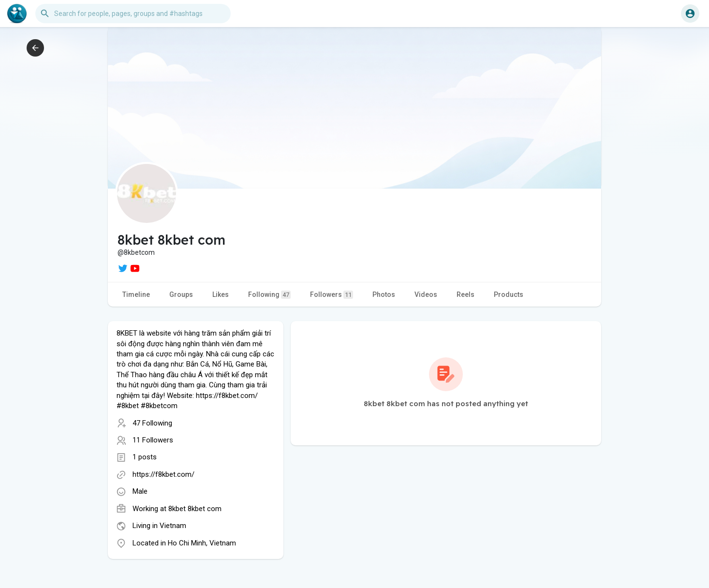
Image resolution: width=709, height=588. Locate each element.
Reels (465, 294)
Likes (221, 294)
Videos (426, 294)
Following (269, 295)
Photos (384, 294)
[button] (133, 14)
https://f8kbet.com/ (163, 474)
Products (509, 294)
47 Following (152, 423)
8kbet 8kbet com (195, 509)
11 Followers (153, 440)
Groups (181, 294)
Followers (332, 295)
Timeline (136, 294)
